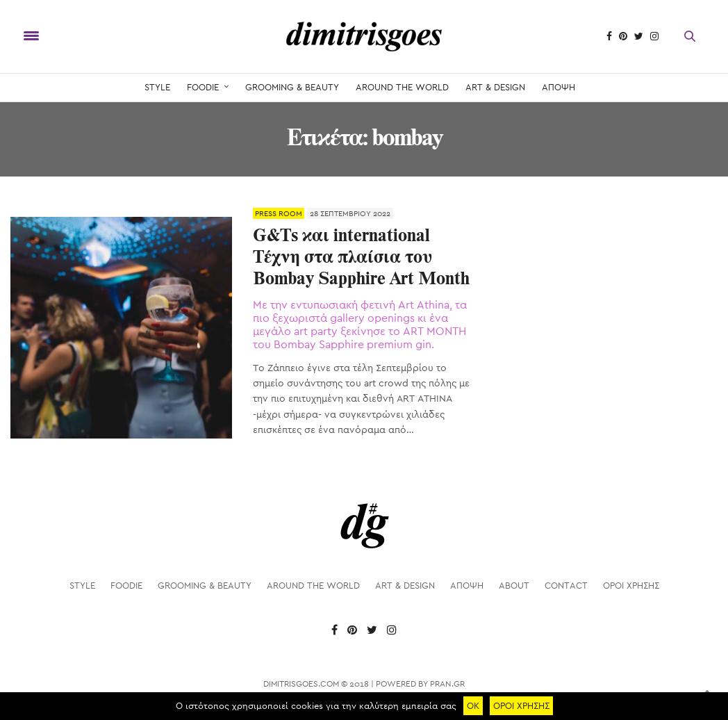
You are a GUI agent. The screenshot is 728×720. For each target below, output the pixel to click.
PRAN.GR (447, 684)
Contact (566, 586)
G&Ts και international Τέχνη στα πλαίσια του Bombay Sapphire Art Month (361, 258)
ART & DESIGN (495, 87)
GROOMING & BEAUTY (292, 87)
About (514, 586)
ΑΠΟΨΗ (559, 87)
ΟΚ (473, 706)
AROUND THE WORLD (402, 87)
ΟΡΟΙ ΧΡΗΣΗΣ (631, 586)
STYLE (157, 87)
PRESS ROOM (279, 213)
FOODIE (203, 87)
